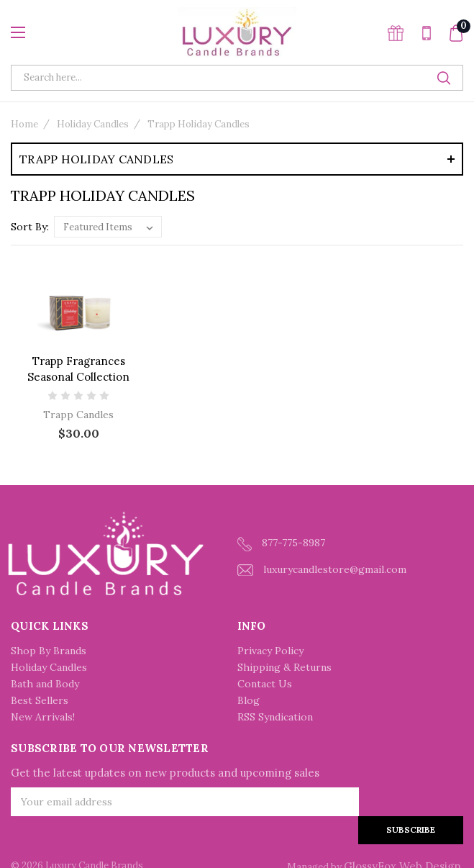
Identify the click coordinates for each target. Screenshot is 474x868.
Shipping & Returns (284, 667)
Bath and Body (45, 684)
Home (24, 124)
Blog (249, 700)
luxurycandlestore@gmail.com (322, 570)
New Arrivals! (43, 717)
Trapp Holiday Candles (199, 124)
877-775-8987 (281, 544)
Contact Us (265, 684)
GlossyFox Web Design (402, 838)
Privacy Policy (270, 651)
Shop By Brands (49, 651)
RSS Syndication (275, 717)
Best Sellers (40, 700)
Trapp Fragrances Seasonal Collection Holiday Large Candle (78, 377)
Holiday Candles (93, 124)
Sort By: (30, 227)
